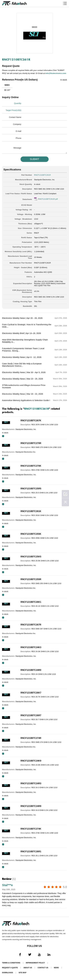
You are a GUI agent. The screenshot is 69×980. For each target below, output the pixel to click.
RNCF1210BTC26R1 (31, 851)
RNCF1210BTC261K (31, 511)
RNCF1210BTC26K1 (31, 602)
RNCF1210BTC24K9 (31, 761)
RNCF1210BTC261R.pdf (48, 199)
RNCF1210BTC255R (31, 579)
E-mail (18, 131)
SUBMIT (34, 159)
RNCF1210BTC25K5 (31, 557)
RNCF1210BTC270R (31, 443)
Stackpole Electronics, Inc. (44, 180)
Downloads (8, 973)
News (56, 968)
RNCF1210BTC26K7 (31, 693)
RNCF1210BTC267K (31, 421)
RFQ (3, 436)
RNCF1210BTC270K (31, 466)
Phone (18, 138)
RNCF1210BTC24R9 (31, 806)
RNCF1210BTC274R (31, 738)
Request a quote (10, 968)
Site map (23, 973)
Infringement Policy (35, 963)
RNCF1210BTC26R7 (31, 715)
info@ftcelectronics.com (56, 73)
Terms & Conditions (11, 963)
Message (17, 148)
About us (28, 968)
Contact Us (43, 968)
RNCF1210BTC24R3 (31, 783)
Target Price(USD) (13, 110)
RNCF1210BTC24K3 (31, 647)
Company (17, 124)
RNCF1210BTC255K (31, 534)
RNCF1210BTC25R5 (31, 489)
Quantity (18, 103)
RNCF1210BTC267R (31, 625)
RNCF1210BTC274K (31, 829)
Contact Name (15, 117)
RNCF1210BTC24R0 (31, 670)
